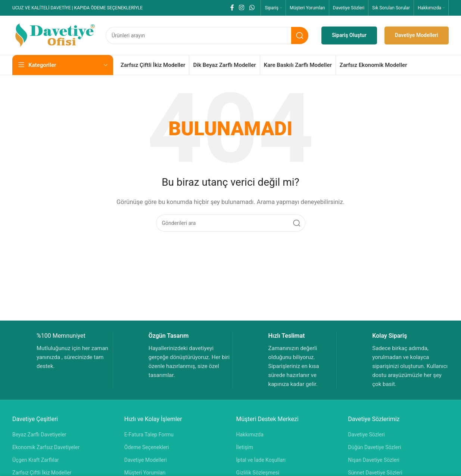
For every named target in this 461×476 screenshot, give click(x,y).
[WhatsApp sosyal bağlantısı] (252, 8)
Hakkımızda (250, 435)
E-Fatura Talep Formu (149, 435)
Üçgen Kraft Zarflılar (36, 460)
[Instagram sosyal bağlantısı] (242, 8)
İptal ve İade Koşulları (261, 460)
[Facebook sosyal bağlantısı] (232, 8)
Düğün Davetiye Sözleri (374, 447)
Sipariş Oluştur (349, 35)
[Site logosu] (55, 35)
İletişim (245, 447)
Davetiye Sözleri (366, 435)
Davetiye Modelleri (417, 35)
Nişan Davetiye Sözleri (374, 460)
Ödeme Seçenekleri (147, 447)
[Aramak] (207, 35)
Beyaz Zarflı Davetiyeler (39, 435)
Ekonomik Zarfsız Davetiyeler (46, 447)
